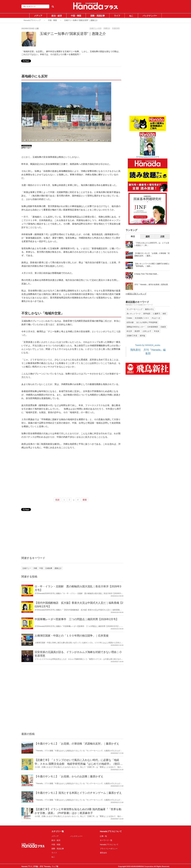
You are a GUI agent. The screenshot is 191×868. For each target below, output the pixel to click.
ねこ (131, 16)
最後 (85, 500)
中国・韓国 (76, 16)
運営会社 (103, 853)
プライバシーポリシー (109, 849)
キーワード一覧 (106, 840)
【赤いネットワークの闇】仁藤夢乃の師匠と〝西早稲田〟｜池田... (152, 265)
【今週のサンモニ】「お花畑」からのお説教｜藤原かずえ (69, 776)
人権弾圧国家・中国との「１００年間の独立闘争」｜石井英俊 (72, 636)
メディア (38, 16)
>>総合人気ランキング (136, 294)
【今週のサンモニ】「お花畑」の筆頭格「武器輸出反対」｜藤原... (152, 255)
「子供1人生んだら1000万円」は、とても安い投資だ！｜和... (152, 244)
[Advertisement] (71, 474)
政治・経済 (57, 16)
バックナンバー (150, 16)
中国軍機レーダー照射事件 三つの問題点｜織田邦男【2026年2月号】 (77, 619)
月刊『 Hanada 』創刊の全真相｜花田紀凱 (151, 284)
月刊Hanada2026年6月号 (148, 157)
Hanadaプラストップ (32, 20)
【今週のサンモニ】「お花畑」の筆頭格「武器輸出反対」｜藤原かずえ (77, 744)
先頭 (57, 500)
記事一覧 (103, 836)
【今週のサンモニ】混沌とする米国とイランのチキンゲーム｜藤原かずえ (78, 793)
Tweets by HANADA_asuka (148, 345)
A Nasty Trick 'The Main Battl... (146, 274)
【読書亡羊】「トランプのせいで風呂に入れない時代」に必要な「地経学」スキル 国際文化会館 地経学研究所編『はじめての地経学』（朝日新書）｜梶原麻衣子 (79, 764)
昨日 (133, 236)
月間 (162, 236)
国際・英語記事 (98, 16)
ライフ (117, 16)
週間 (148, 236)
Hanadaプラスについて (109, 845)
